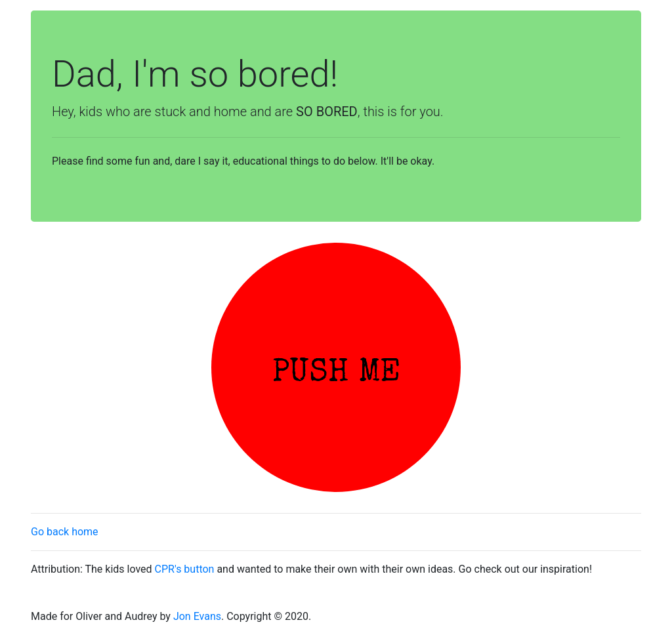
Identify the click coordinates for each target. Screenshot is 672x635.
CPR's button (185, 569)
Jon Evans (197, 616)
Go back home (65, 532)
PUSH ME (336, 374)
